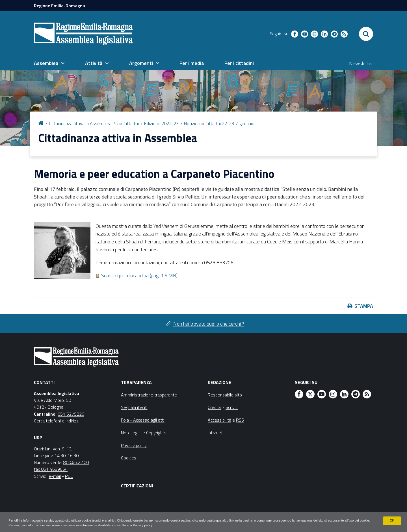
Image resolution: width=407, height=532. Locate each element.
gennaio (247, 123)
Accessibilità (219, 420)
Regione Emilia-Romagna (59, 6)
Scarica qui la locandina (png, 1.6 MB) (137, 275)
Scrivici (232, 407)
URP (38, 437)
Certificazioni (137, 486)
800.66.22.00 (76, 462)
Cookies (129, 458)
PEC (69, 476)
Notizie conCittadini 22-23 (209, 123)
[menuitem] (49, 63)
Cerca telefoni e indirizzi (57, 421)
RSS (240, 420)
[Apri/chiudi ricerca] (366, 34)
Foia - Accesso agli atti (143, 420)
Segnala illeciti (134, 407)
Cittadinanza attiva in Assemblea (80, 123)
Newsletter (361, 63)
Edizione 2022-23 (161, 123)
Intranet (215, 433)
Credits (215, 407)
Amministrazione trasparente (149, 395)
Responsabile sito (225, 395)
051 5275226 (71, 414)
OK (392, 520)
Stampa (364, 306)
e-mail (55, 476)
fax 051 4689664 (51, 469)
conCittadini (128, 123)
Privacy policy (178, 525)
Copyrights (156, 433)
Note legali (131, 433)
